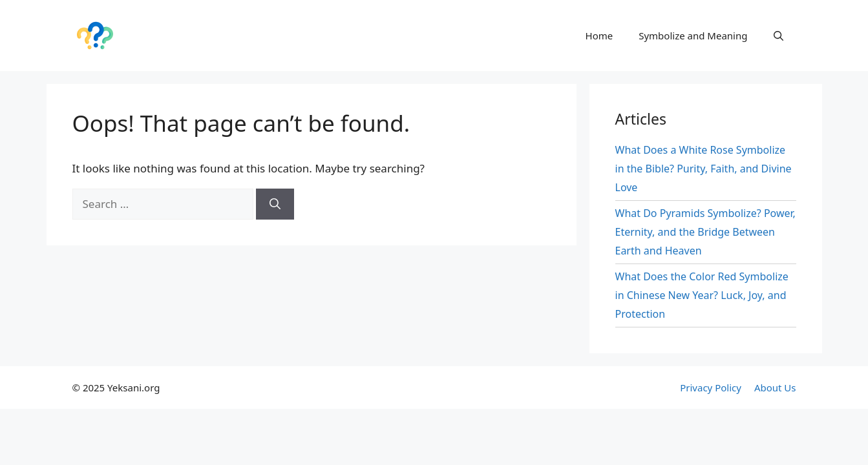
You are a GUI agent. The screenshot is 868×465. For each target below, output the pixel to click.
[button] (778, 36)
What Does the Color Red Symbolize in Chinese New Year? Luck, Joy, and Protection (702, 295)
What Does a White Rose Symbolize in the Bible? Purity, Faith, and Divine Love (704, 169)
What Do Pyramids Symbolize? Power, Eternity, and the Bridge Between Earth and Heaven (705, 232)
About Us (775, 387)
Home (599, 36)
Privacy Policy (711, 387)
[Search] (275, 204)
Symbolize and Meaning (693, 36)
